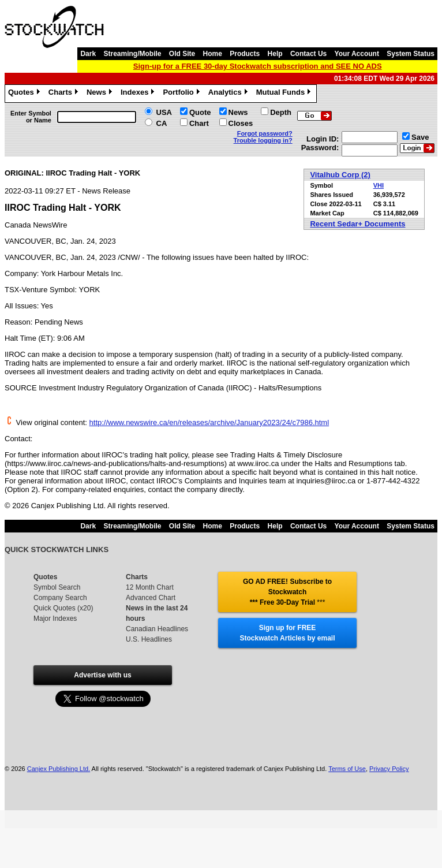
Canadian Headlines (157, 629)
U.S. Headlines (149, 639)
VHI (379, 185)
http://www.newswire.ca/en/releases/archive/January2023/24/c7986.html (209, 422)
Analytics (229, 94)
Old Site (182, 54)
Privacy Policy (389, 769)
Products (245, 54)
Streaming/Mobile (132, 54)
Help (275, 54)
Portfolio (182, 94)
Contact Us (308, 54)
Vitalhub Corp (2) (340, 175)
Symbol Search (57, 587)
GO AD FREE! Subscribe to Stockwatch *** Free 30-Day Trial (287, 592)
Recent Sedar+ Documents (357, 224)
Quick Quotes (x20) (63, 608)
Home (213, 54)
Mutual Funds (285, 94)
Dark (88, 54)
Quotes (25, 94)
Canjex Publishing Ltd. (59, 769)
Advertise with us (102, 675)
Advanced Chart (151, 598)
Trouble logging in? (263, 140)
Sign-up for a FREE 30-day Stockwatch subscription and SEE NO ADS (258, 66)
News (101, 94)
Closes (241, 123)
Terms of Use (347, 769)
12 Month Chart (150, 587)
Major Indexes (55, 619)
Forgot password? (265, 133)
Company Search (60, 598)
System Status (411, 54)
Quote (200, 112)
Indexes (139, 94)
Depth (281, 112)
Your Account (357, 54)
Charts (65, 94)
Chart (199, 123)
